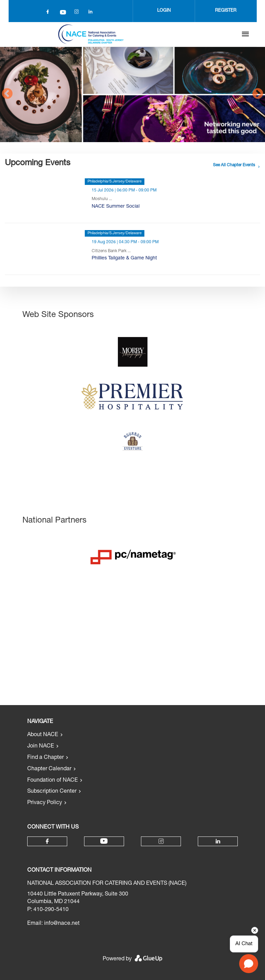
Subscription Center (52, 792)
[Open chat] (249, 964)
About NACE (43, 735)
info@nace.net (62, 924)
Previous (7, 94)
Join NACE (41, 746)
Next (258, 94)
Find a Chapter (45, 758)
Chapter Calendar (49, 769)
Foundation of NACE (53, 781)
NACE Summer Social (116, 207)
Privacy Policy (45, 803)
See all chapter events (234, 165)
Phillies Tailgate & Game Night (124, 258)
